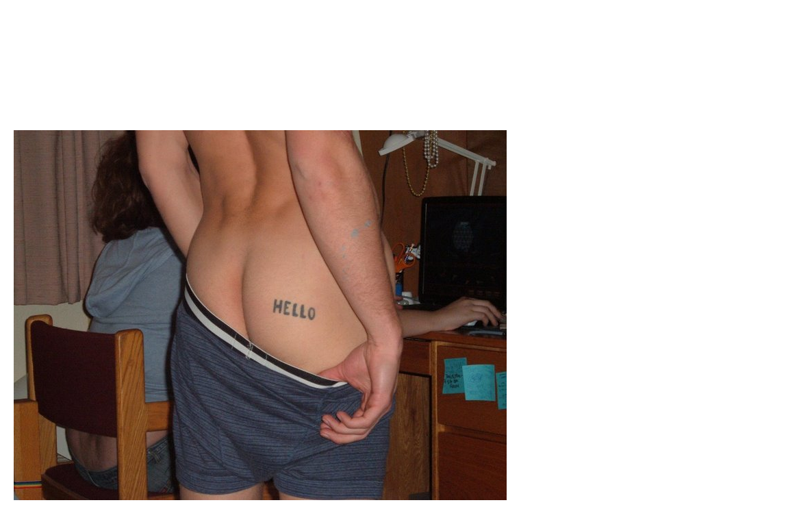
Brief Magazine (406, 65)
